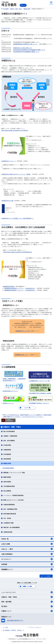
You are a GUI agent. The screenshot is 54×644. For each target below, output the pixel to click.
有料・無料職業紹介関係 (10, 509)
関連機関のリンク (27, 569)
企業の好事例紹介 (27, 554)
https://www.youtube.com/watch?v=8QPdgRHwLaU (18, 252)
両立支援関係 (7, 491)
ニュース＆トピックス (27, 592)
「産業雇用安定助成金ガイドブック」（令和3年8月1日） (19, 288)
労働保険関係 (7, 450)
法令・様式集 (7, 518)
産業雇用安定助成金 (9, 287)
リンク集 (5, 627)
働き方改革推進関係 (9, 431)
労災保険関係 (7, 454)
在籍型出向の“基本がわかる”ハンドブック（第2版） (17, 174)
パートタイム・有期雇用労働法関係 (13, 495)
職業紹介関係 (7, 463)
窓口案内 (27, 606)
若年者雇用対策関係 (8, 468)
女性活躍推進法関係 (9, 486)
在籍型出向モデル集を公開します (23, 48)
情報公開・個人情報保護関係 (12, 527)
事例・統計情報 (27, 602)
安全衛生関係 (7, 445)
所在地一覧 (27, 539)
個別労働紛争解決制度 (10, 514)
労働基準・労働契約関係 (10, 436)
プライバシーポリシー (35, 627)
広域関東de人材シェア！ (22, 355)
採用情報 (27, 564)
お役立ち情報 (27, 544)
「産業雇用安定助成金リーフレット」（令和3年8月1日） (19, 290)
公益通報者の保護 (8, 523)
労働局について (27, 611)
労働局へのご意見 (27, 586)
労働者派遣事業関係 (9, 505)
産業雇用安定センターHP (23, 331)
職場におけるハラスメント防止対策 (13, 500)
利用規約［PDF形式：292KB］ (13, 630)
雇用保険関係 (7, 459)
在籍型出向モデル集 (8, 201)
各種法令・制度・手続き (27, 597)
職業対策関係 (7, 477)
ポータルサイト (27, 559)
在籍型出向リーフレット (9, 161)
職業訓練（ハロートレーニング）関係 (14, 473)
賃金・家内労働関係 (9, 441)
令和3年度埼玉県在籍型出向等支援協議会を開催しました (29, 50)
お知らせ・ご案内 (27, 549)
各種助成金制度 (8, 532)
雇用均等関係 (7, 482)
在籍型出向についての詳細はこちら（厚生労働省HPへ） (18, 218)
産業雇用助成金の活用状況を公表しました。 (26, 44)
